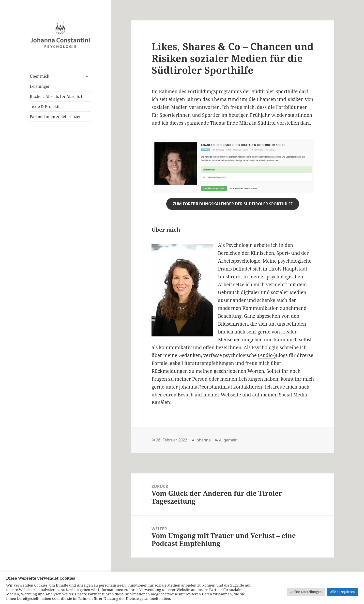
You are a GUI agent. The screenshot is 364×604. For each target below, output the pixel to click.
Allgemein (228, 440)
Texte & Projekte (45, 106)
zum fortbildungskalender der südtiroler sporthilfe (233, 204)
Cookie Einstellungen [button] (306, 592)
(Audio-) (267, 355)
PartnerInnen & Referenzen (56, 117)
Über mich (40, 76)
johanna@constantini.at (206, 387)
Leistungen (40, 86)
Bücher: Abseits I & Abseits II (57, 96)
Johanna (203, 440)
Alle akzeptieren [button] (342, 592)
